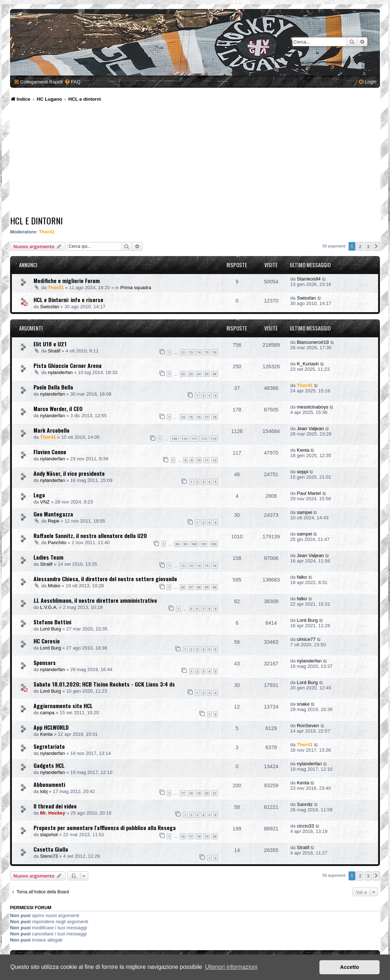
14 (183, 417)
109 (174, 439)
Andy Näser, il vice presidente (69, 473)
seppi (302, 472)
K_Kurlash (308, 364)
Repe (54, 521)
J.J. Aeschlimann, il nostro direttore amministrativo (95, 600)
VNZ (45, 502)
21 (215, 793)
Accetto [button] (349, 967)
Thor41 (47, 232)
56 (183, 587)
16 (199, 417)
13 (191, 566)
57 (191, 587)
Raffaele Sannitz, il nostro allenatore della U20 (90, 535)
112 (204, 439)
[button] (376, 246)
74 (199, 352)
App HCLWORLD (51, 727)
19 (199, 793)
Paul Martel (309, 493)
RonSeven (308, 726)
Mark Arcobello (51, 430)
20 (207, 793)
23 (191, 374)
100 (194, 544)
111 (194, 439)
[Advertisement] (196, 160)
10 (199, 460)
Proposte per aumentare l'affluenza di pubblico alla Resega (105, 828)
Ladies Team (48, 557)
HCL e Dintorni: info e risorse (68, 300)
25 (207, 374)
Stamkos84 (309, 279)
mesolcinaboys (312, 407)
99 (185, 544)
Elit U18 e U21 (50, 344)
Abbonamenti (49, 784)
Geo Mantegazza (53, 514)
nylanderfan (60, 372)
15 (191, 417)
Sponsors (45, 662)
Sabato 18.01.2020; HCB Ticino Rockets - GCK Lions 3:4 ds (104, 684)
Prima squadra (136, 288)
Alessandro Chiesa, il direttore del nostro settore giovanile (105, 579)
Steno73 (49, 856)
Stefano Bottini (52, 622)
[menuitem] (72, 82)
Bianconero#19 (313, 342)
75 (207, 352)
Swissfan (50, 307)
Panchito (57, 543)
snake (303, 704)
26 (215, 374)
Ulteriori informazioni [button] (231, 967)
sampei (304, 512)
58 (199, 587)
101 (204, 544)
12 (215, 460)
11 (207, 460)
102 (214, 544)
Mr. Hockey (53, 813)
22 (183, 374)
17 (207, 417)
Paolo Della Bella (53, 387)
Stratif (54, 351)
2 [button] (360, 246)
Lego (39, 495)
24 (199, 374)
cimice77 (306, 639)
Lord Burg (50, 629)
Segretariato (49, 746)
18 (215, 417)
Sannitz (305, 804)
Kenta (303, 450)
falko (302, 577)
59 (207, 587)
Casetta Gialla (51, 849)
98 (177, 544)
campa (47, 713)
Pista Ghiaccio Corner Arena (68, 365)
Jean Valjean (310, 429)
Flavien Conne (50, 452)
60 (215, 587)
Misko (54, 586)
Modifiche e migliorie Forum (67, 281)
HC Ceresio (47, 641)
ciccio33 (305, 826)
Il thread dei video (55, 806)
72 (183, 352)
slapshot (49, 835)
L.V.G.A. (49, 607)
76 (215, 352)
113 (214, 439)
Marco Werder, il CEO (58, 409)
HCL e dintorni (36, 220)
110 (184, 439)
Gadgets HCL (49, 765)
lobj (44, 791)
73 (191, 352)
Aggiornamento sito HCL (63, 706)
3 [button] (368, 246)
